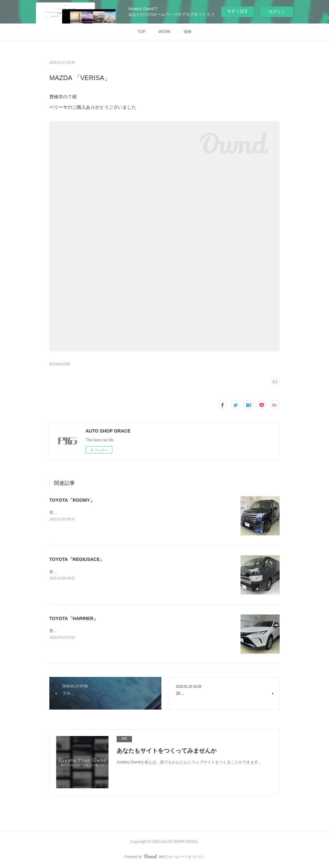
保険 (188, 32)
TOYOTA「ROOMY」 (72, 500)
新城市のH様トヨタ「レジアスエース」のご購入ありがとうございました (114, 572)
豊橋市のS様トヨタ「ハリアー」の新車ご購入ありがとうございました (111, 631)
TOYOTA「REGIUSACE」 (77, 559)
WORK (164, 32)
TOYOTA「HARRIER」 (74, 618)
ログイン (277, 12)
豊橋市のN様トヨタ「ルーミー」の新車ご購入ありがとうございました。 (114, 513)
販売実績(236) (60, 364)
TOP (141, 32)
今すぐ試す (238, 11)
